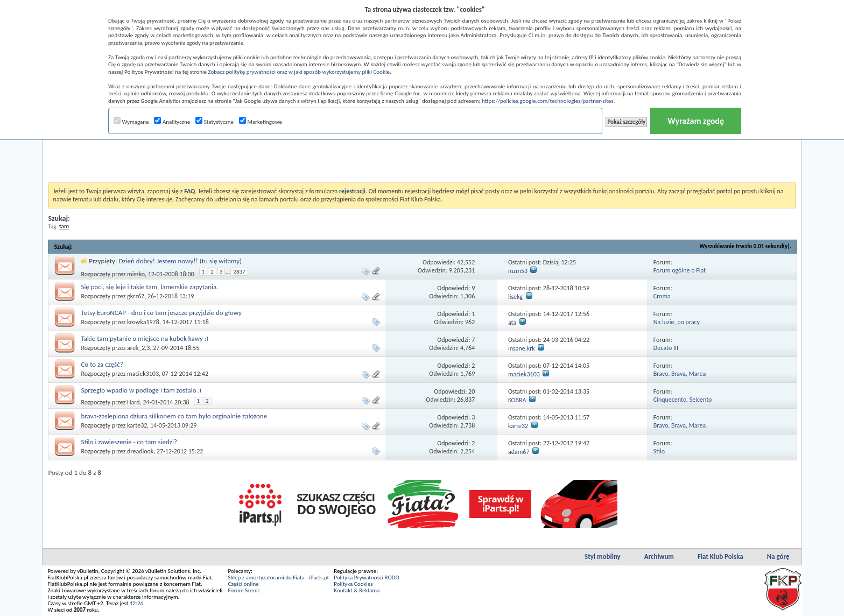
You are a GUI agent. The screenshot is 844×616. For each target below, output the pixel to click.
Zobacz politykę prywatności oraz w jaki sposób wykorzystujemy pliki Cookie (298, 72)
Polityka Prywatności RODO (366, 577)
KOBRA (517, 400)
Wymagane (131, 122)
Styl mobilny (603, 556)
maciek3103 (143, 374)
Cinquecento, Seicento (683, 400)
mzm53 (518, 271)
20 (472, 391)
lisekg (515, 297)
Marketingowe (261, 122)
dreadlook (140, 451)
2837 (239, 272)
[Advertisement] (422, 156)
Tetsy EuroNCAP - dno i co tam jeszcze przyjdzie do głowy (161, 313)
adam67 (519, 452)
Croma (662, 296)
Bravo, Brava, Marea (680, 374)
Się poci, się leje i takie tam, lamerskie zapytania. (149, 287)
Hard (133, 402)
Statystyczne (214, 122)
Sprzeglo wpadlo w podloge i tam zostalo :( (141, 390)
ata (512, 323)
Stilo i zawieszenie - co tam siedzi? (129, 442)
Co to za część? (102, 364)
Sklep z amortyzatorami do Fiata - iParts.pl (278, 577)
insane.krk (522, 348)
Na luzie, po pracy (677, 322)
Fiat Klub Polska (720, 556)
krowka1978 (143, 322)
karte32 (137, 425)
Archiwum (659, 556)
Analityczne (172, 122)
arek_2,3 (138, 348)
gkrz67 (136, 296)
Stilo (659, 451)
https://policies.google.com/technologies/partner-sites (548, 101)
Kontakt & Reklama (357, 590)
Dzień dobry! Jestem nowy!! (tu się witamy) (180, 261)
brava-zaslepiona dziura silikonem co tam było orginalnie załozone (174, 416)
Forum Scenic (244, 590)
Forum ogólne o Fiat (680, 270)
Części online (243, 584)
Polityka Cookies (353, 584)
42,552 (466, 262)
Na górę (778, 556)
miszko (136, 274)
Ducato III (666, 348)
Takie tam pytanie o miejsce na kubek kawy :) (145, 338)
